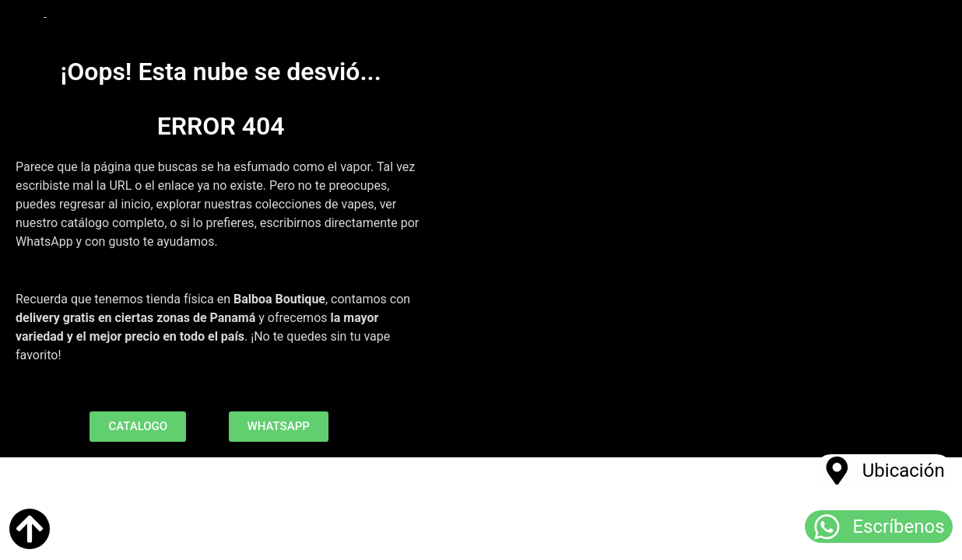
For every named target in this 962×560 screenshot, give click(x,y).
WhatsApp (44, 241)
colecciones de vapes (315, 204)
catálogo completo (112, 223)
